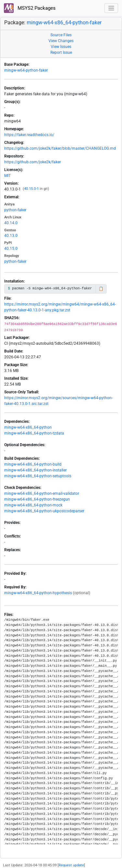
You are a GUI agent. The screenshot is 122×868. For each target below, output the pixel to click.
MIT (7, 176)
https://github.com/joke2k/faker (33, 162)
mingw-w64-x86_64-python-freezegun (37, 499)
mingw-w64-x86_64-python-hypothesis (38, 593)
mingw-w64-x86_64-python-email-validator (42, 493)
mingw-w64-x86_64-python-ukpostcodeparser (44, 511)
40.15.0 (11, 249)
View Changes (61, 41)
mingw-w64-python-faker (26, 70)
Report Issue (61, 52)
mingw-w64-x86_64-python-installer (35, 470)
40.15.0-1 (31, 189)
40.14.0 (11, 223)
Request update (71, 865)
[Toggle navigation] (111, 8)
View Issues (61, 47)
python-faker (15, 210)
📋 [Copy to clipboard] (101, 289)
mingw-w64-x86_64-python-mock (33, 505)
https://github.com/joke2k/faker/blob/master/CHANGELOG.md (60, 148)
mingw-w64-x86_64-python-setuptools (38, 476)
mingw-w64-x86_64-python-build (33, 464)
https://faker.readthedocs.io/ (29, 135)
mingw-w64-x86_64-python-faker (64, 23)
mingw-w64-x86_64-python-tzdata (34, 433)
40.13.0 (11, 236)
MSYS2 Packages (30, 8)
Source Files (61, 35)
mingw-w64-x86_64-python (28, 427)
